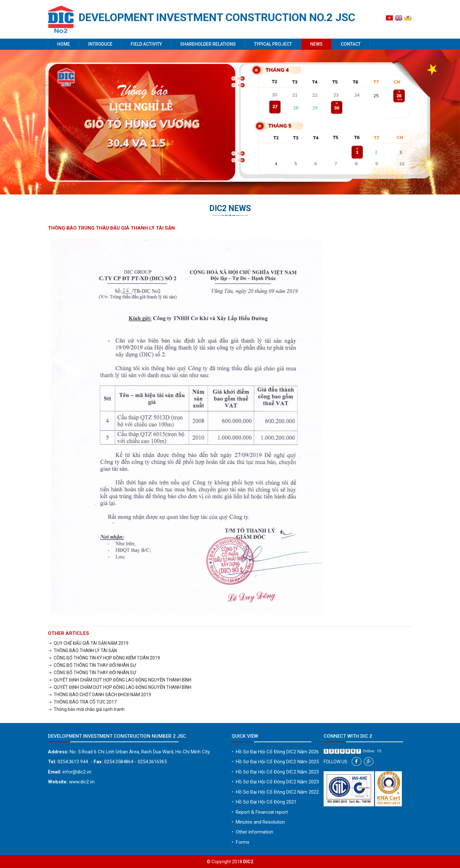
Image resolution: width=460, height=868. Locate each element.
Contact (351, 44)
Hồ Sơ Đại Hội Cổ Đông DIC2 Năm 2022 (275, 792)
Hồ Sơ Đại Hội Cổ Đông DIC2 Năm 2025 (275, 762)
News (316, 44)
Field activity (146, 44)
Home (64, 44)
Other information (252, 832)
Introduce (100, 44)
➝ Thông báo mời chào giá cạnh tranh (86, 709)
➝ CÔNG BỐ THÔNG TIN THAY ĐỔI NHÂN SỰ (92, 665)
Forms (241, 842)
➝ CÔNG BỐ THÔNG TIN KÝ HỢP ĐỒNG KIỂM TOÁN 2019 (104, 658)
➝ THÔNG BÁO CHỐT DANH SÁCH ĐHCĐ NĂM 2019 (100, 695)
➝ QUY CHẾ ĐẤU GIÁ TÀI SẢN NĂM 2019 (88, 643)
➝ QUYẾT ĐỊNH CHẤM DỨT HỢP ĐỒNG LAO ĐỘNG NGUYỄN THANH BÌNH (120, 680)
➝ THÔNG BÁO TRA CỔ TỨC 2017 (82, 702)
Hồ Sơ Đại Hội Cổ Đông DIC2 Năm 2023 (275, 772)
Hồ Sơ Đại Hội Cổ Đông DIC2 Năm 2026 (275, 752)
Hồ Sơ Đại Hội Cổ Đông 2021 (264, 802)
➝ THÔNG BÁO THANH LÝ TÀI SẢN (82, 651)
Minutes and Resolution (258, 822)
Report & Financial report (260, 812)
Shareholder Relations (208, 44)
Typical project (273, 44)
